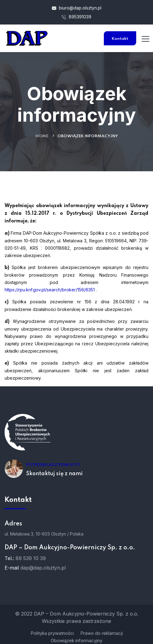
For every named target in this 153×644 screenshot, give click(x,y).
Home (42, 136)
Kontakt (120, 39)
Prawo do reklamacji (102, 633)
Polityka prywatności (52, 633)
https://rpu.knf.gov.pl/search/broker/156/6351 (50, 290)
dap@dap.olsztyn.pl (43, 568)
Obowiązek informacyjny (76, 640)
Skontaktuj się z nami (54, 474)
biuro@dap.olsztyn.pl (77, 8)
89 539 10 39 (31, 558)
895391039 (76, 17)
